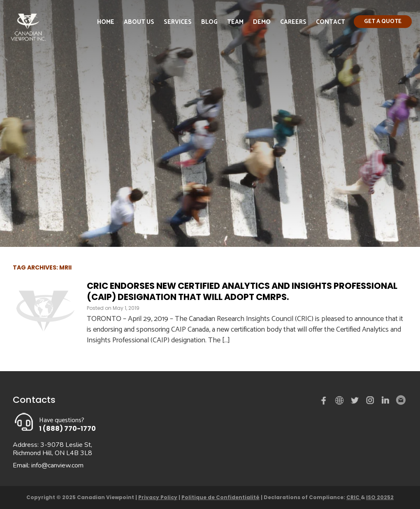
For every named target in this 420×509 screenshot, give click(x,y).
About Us (139, 22)
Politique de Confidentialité (220, 497)
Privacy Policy (158, 497)
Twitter (356, 402)
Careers (293, 22)
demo (341, 400)
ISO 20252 (380, 497)
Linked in (385, 402)
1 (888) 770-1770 (67, 429)
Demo (262, 22)
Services (178, 22)
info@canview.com (57, 465)
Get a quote (383, 22)
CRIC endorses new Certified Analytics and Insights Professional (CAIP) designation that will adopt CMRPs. (242, 291)
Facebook (325, 402)
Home (106, 22)
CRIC (354, 497)
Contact (331, 22)
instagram (371, 402)
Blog (209, 22)
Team (235, 22)
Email (400, 400)
